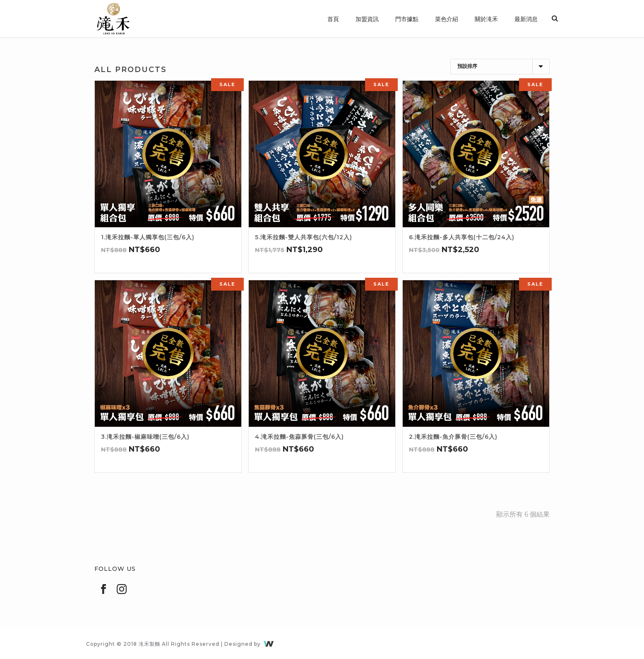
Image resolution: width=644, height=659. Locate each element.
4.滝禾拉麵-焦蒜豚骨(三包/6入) (299, 437)
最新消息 (526, 19)
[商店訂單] (500, 67)
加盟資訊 (367, 19)
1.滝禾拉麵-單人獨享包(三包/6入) (148, 237)
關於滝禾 (486, 19)
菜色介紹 (447, 19)
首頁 (333, 19)
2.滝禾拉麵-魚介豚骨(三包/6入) (453, 437)
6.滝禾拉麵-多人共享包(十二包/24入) (462, 237)
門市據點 (407, 19)
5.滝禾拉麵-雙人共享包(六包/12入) (304, 237)
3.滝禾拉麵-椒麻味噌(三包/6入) (145, 437)
